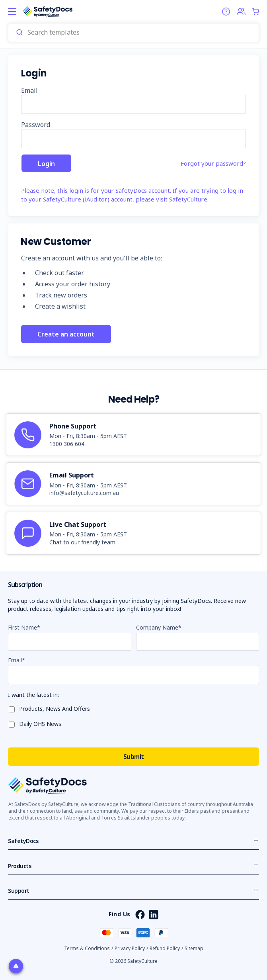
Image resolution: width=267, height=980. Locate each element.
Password (36, 125)
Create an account (66, 334)
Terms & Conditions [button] (87, 948)
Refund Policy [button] (165, 948)
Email (29, 90)
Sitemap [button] (194, 948)
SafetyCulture (188, 199)
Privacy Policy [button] (130, 948)
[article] (133, 435)
